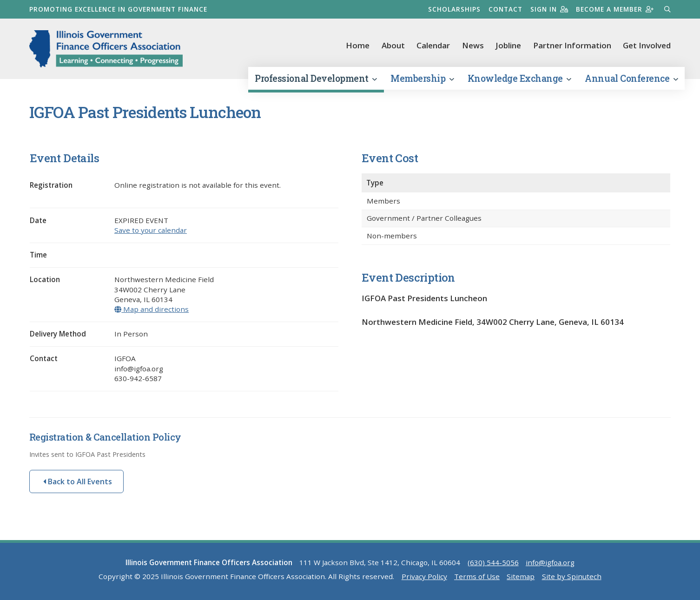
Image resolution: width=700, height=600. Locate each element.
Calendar (433, 45)
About (393, 45)
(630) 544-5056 (493, 562)
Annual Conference (631, 78)
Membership (422, 78)
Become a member (615, 9)
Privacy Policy (424, 576)
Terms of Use (477, 576)
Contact (505, 9)
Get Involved (647, 45)
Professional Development (316, 78)
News (473, 45)
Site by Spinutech (572, 576)
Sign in (549, 9)
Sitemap (521, 576)
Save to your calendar (151, 230)
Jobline (508, 45)
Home (358, 45)
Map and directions (152, 309)
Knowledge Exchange (519, 78)
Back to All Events (78, 481)
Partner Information (572, 45)
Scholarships (454, 9)
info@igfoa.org (550, 562)
